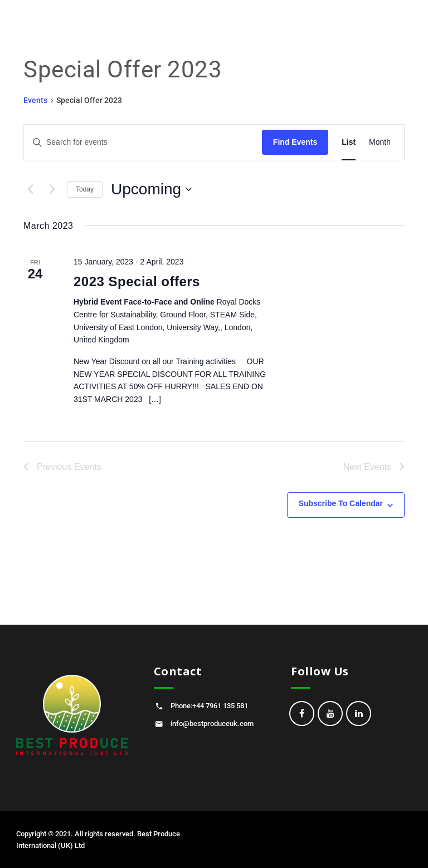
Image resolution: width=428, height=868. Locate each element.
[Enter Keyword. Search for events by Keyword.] (143, 142)
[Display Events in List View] (349, 142)
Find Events (295, 142)
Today (85, 189)
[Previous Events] (30, 189)
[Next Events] (52, 189)
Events (35, 100)
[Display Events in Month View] (380, 142)
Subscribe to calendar (341, 503)
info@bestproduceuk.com (212, 724)
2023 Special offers (137, 281)
